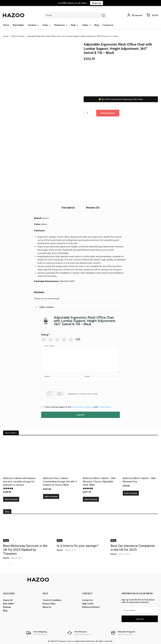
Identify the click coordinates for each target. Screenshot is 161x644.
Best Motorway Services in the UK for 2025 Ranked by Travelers (25, 550)
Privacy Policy (104, 407)
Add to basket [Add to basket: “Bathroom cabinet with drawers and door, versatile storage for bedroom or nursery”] (11, 499)
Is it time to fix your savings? (78, 546)
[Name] (60, 379)
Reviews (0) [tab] (93, 208)
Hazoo (6, 558)
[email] (140, 610)
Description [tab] (68, 208)
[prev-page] (5, 564)
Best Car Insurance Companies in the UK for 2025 (133, 548)
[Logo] (36, 633)
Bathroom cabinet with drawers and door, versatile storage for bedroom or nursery (19, 482)
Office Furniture (18, 36)
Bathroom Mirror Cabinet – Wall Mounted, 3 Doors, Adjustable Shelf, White (99, 482)
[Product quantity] (88, 113)
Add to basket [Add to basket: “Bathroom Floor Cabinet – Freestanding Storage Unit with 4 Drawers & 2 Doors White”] (51, 496)
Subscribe (140, 619)
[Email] (101, 379)
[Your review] (80, 359)
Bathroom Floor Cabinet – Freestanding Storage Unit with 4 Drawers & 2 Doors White (60, 482)
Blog (6, 540)
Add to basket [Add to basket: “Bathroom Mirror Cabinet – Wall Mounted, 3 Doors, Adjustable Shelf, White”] (91, 499)
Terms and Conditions (83, 407)
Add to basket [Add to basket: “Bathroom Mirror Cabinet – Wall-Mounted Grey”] (131, 493)
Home (6, 36)
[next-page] (10, 564)
